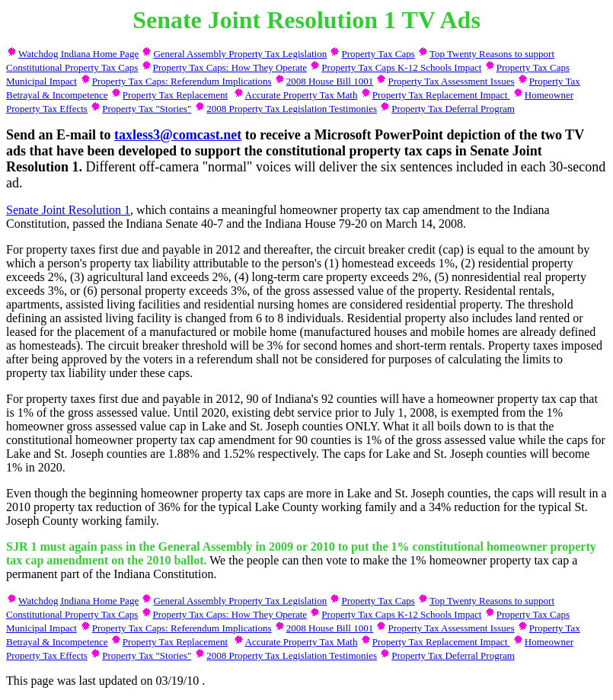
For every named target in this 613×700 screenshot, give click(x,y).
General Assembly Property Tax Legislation (240, 54)
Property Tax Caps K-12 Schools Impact (401, 67)
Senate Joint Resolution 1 (68, 210)
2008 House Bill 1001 (330, 81)
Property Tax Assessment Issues (451, 81)
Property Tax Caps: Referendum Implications (182, 81)
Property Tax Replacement (175, 95)
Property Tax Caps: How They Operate (230, 67)
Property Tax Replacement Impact (441, 95)
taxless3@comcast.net (178, 135)
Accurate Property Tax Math (302, 95)
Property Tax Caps (378, 54)
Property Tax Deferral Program (453, 109)
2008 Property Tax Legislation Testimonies (292, 109)
